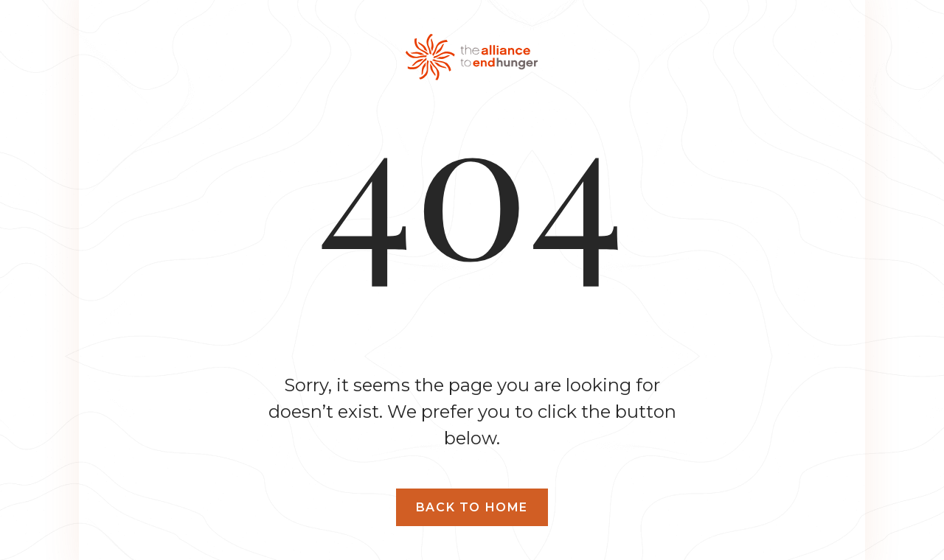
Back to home (472, 507)
